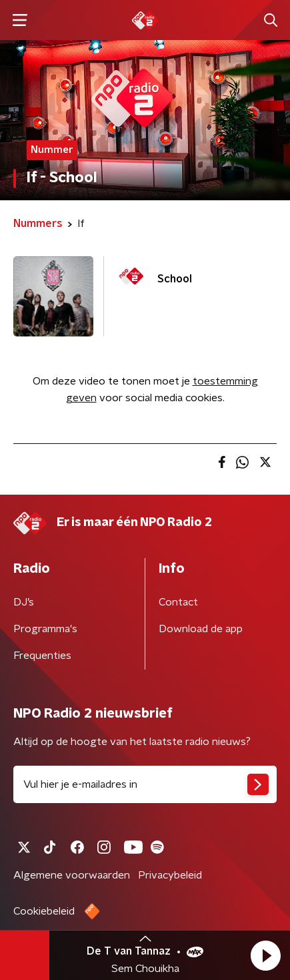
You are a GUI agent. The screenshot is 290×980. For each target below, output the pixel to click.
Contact (178, 602)
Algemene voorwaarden (72, 875)
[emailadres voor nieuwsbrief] (145, 784)
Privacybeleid (170, 875)
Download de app (201, 629)
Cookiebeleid (44, 911)
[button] (265, 955)
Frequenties (42, 656)
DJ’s (24, 602)
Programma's (45, 629)
